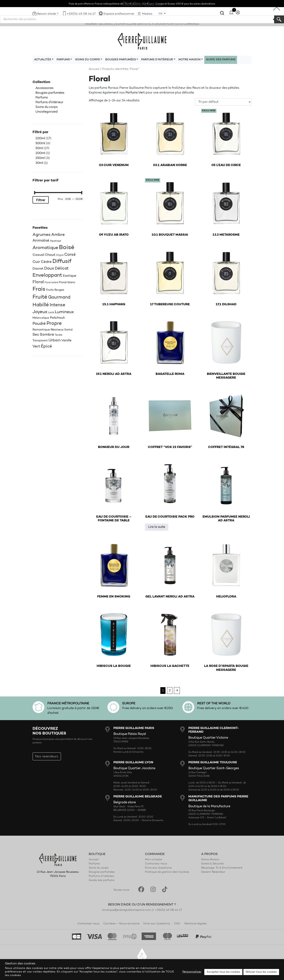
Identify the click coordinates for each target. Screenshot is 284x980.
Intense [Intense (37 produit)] (57, 305)
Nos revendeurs (47, 757)
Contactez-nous (156, 864)
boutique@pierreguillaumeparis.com (127, 910)
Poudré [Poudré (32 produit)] (39, 324)
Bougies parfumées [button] (121, 60)
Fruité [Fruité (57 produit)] (40, 297)
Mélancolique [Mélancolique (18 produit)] (41, 318)
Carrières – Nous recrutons (121, 924)
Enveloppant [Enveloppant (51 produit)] (47, 275)
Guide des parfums (221, 60)
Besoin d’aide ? (48, 14)
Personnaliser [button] (192, 972)
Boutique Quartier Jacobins (134, 768)
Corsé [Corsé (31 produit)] (70, 255)
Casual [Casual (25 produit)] (38, 255)
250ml (40, 158)
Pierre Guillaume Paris (142, 41)
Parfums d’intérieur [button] (157, 60)
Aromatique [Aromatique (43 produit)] (45, 248)
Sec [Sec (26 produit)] (36, 335)
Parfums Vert (135, 93)
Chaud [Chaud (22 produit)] (50, 255)
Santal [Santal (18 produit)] (68, 330)
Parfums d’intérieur (101, 876)
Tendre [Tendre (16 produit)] (59, 335)
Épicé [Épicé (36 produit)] (46, 346)
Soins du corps (47, 107)
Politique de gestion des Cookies (167, 872)
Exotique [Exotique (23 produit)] (70, 276)
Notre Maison (210, 860)
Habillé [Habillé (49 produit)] (41, 305)
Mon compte (153, 860)
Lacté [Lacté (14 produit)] (51, 313)
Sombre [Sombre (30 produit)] (47, 335)
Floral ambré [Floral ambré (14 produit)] (51, 283)
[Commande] (223, 102)
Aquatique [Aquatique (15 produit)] (56, 241)
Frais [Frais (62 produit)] (39, 289)
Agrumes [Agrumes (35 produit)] (42, 235)
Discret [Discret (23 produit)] (38, 269)
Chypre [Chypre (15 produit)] (60, 255)
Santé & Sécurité (212, 864)
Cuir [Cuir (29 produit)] (36, 262)
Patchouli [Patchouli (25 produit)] (57, 318)
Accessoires (44, 88)
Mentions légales (196, 924)
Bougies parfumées (50, 93)
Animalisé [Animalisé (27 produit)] (41, 241)
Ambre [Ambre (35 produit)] (58, 235)
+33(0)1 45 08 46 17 (81, 14)
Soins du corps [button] (87, 60)
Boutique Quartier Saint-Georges (214, 768)
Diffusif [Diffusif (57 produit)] (62, 262)
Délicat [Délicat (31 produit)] (62, 269)
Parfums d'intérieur (49, 102)
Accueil (94, 69)
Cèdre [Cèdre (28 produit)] (46, 262)
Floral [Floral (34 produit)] (38, 282)
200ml (40, 153)
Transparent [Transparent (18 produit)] (40, 341)
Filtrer (41, 200)
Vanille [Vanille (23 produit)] (66, 341)
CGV (177, 924)
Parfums (42, 98)
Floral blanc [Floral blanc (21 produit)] (67, 282)
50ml (39, 148)
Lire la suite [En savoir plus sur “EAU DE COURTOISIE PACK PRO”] (157, 527)
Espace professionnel (119, 14)
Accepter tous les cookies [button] (223, 972)
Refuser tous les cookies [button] (261, 972)
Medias (147, 14)
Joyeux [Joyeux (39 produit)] (40, 312)
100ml (40, 138)
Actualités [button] (43, 60)
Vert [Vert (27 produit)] (36, 347)
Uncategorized (47, 112)
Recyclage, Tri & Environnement (222, 868)
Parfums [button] (63, 60)
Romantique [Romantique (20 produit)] (41, 330)
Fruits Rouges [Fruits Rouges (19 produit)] (55, 290)
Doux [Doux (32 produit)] (49, 269)
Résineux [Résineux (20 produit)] (57, 330)
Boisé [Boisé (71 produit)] (67, 248)
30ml (39, 163)
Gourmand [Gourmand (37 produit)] (59, 297)
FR (161, 14)
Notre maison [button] (190, 60)
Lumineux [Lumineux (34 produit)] (64, 312)
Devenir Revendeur (213, 872)
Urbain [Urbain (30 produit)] (55, 340)
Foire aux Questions (158, 868)
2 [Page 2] (170, 691)
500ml (40, 143)
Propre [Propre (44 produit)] (54, 324)
